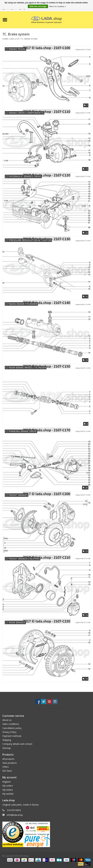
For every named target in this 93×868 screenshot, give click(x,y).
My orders (8, 786)
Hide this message (38, 6)
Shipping (7, 740)
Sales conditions (11, 724)
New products (10, 763)
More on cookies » (58, 6)
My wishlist (8, 794)
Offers (6, 767)
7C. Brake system (29, 39)
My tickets (8, 790)
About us (7, 720)
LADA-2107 (15, 39)
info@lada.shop (15, 815)
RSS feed (7, 771)
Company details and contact (17, 744)
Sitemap (7, 748)
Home (5, 39)
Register (7, 782)
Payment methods (12, 736)
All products (8, 759)
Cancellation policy (12, 728)
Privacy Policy (9, 732)
